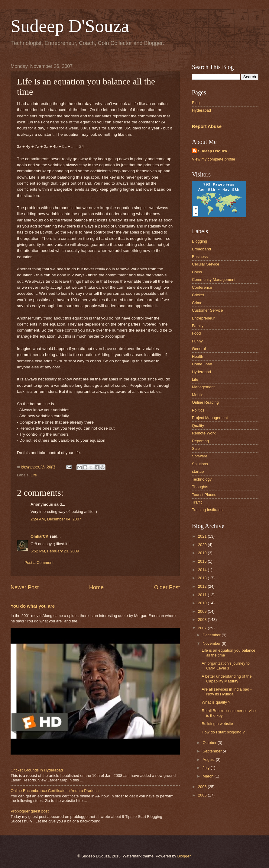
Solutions (200, 464)
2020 (203, 545)
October (210, 743)
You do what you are (33, 606)
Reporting (200, 441)
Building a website (217, 724)
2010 (203, 603)
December (212, 635)
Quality (198, 426)
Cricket (198, 295)
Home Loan (202, 364)
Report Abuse (207, 126)
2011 (203, 595)
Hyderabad (201, 110)
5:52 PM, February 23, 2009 (55, 551)
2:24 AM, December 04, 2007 (56, 519)
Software (200, 456)
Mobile (198, 395)
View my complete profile (214, 159)
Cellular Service (206, 264)
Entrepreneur (203, 318)
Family (198, 326)
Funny (197, 341)
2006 (203, 787)
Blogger (184, 856)
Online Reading (205, 402)
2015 (203, 561)
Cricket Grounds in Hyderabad (37, 770)
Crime (197, 303)
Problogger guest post (30, 811)
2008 (203, 620)
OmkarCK (39, 536)
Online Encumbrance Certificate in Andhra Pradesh (55, 791)
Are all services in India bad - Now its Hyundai (227, 692)
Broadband (201, 249)
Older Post (167, 587)
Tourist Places (204, 495)
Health (198, 356)
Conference (202, 287)
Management (203, 387)
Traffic (197, 502)
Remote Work (204, 433)
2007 (203, 628)
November (212, 643)
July (206, 768)
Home (96, 587)
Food (196, 333)
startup (198, 471)
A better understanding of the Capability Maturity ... (227, 679)
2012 (203, 586)
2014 (203, 570)
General (199, 349)
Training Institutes (207, 510)
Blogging (199, 241)
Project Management (210, 418)
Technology (202, 479)
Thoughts (200, 487)
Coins (197, 272)
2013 (203, 578)
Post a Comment (39, 563)
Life (34, 475)
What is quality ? (216, 702)
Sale (196, 448)
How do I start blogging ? (223, 732)
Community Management (214, 280)
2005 (203, 795)
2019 (203, 553)
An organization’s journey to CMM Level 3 (226, 666)
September (213, 751)
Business (200, 257)
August (209, 760)
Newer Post (25, 587)
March (208, 776)
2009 (203, 611)
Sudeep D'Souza (70, 26)
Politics (198, 410)
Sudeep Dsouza (212, 151)
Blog (196, 103)
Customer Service (207, 310)
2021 (203, 536)
